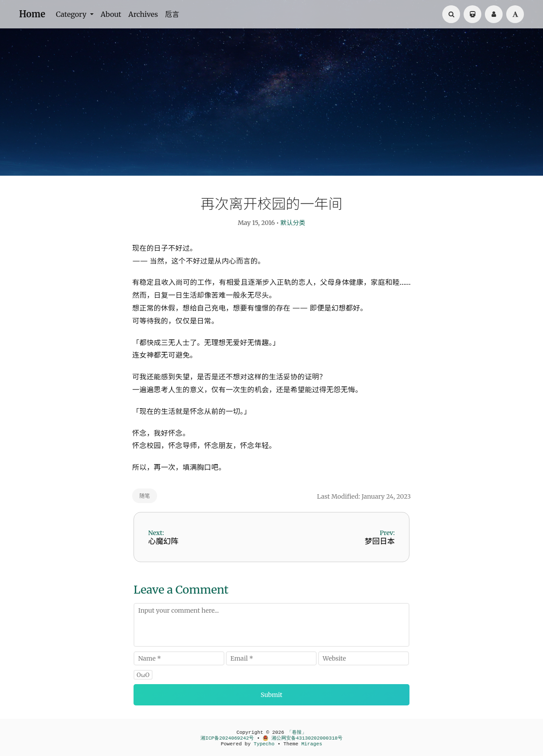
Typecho (264, 744)
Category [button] (72, 14)
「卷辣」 (297, 732)
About (111, 14)
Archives (143, 14)
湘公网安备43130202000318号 (303, 738)
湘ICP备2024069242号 (227, 738)
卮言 (172, 14)
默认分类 (293, 223)
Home (32, 14)
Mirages (312, 744)
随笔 (145, 496)
